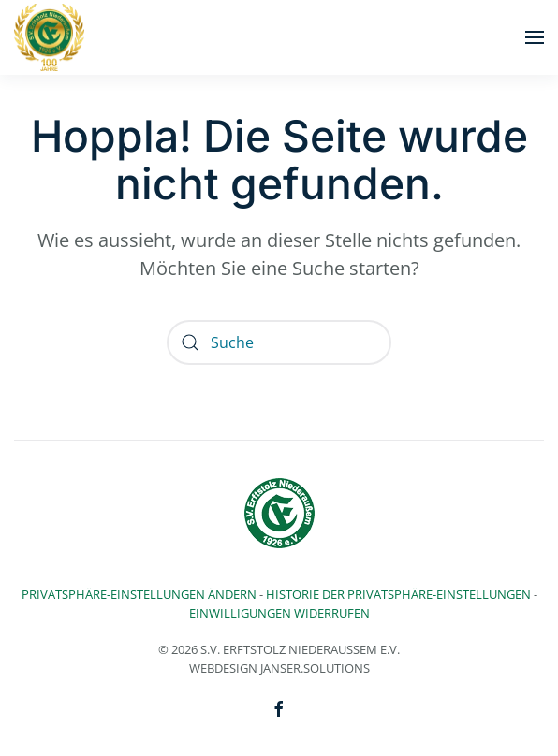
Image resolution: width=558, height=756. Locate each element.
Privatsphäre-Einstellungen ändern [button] (139, 594)
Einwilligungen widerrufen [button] (279, 613)
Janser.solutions (315, 668)
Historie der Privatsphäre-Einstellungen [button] (398, 594)
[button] (535, 37)
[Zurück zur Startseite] (49, 37)
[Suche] (279, 342)
